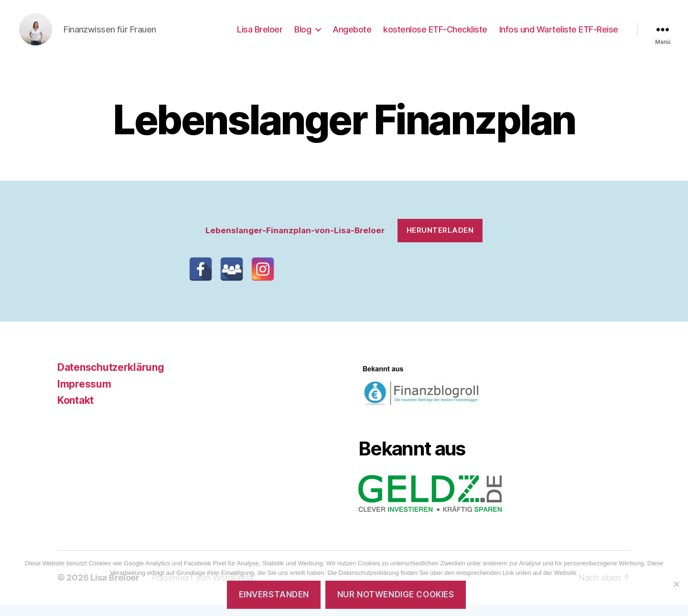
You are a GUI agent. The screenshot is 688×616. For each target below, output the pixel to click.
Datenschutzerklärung (111, 379)
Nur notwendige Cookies (396, 594)
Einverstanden (274, 594)
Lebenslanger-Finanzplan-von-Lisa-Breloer (295, 241)
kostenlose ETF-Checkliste (435, 35)
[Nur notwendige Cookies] (676, 584)
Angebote (352, 35)
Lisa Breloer (260, 35)
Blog (303, 35)
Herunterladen (440, 242)
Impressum (84, 395)
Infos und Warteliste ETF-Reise (559, 35)
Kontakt (75, 412)
